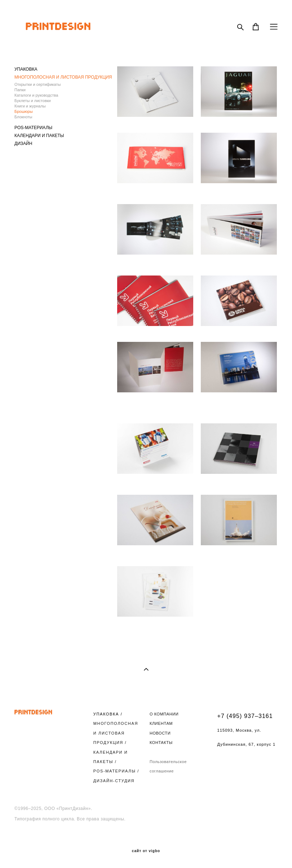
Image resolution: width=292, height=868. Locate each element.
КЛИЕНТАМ (161, 723)
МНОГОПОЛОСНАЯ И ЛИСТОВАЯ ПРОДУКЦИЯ (63, 77)
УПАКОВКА (26, 69)
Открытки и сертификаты (37, 84)
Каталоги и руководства (36, 95)
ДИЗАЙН (23, 144)
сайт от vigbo (146, 851)
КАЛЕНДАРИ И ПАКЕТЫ (39, 136)
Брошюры (24, 111)
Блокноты (23, 117)
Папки (20, 90)
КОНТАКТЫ (161, 743)
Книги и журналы (30, 106)
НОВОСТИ (160, 733)
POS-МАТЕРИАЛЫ (33, 128)
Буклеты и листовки (33, 101)
